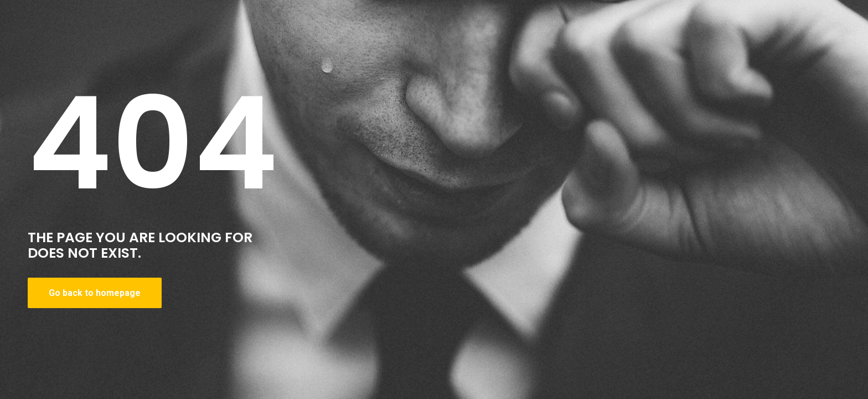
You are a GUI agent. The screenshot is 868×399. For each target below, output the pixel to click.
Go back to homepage (95, 293)
